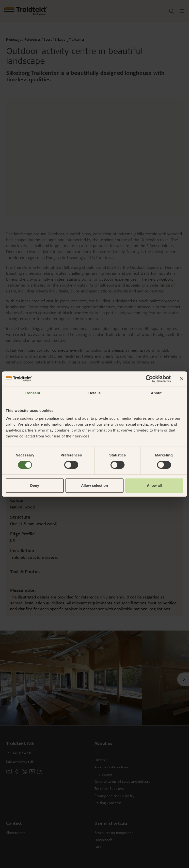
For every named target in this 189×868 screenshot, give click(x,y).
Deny (35, 485)
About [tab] (156, 393)
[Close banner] (182, 379)
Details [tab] (94, 393)
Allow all (154, 485)
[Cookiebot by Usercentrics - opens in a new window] (149, 379)
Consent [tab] (33, 393)
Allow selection (94, 485)
